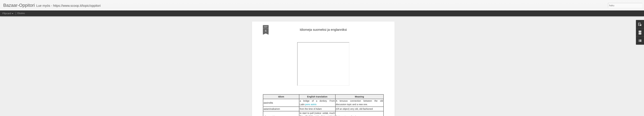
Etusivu (21, 13)
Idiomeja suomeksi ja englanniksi (323, 30)
